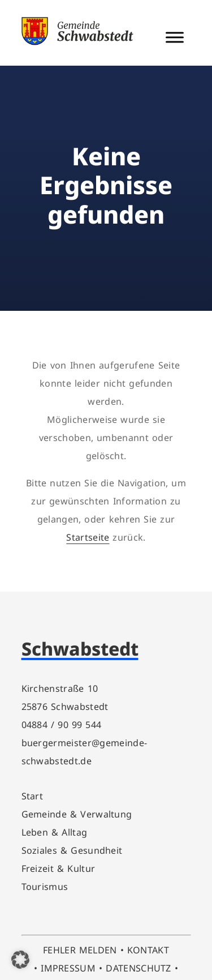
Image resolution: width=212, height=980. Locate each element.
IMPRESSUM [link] (68, 968)
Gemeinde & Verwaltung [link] (77, 814)
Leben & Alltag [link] (55, 832)
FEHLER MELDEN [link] (80, 950)
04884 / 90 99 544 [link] (62, 725)
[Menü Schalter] (175, 37)
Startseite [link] (88, 537)
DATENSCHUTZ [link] (139, 968)
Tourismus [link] (45, 887)
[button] (20, 960)
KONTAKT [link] (148, 950)
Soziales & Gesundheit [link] (72, 850)
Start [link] (33, 796)
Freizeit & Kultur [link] (59, 868)
